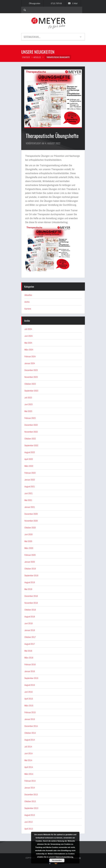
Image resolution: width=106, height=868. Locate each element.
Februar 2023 (30, 418)
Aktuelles (37, 57)
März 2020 (29, 548)
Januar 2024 (30, 363)
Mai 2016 (28, 651)
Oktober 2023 (30, 384)
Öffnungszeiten (34, 3)
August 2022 (30, 452)
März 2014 (29, 774)
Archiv (27, 302)
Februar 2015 (30, 712)
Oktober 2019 (30, 569)
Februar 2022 (30, 473)
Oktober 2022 (30, 439)
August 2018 (30, 617)
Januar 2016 (30, 671)
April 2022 (29, 459)
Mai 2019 (28, 589)
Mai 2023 (28, 411)
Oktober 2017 (30, 637)
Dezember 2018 (31, 596)
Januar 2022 (30, 480)
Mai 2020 (28, 541)
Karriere (28, 309)
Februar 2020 (30, 555)
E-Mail (75, 3)
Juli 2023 (28, 397)
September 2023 (31, 391)
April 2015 (29, 699)
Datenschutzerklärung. (65, 857)
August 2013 (30, 815)
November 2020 (31, 521)
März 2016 (29, 658)
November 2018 (31, 603)
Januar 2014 (30, 788)
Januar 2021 (30, 507)
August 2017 (30, 644)
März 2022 (29, 466)
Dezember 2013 (31, 794)
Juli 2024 (28, 329)
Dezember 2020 (31, 514)
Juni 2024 (29, 336)
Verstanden (57, 860)
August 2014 (30, 740)
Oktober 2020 (30, 528)
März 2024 (29, 350)
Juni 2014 (29, 753)
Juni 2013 (29, 822)
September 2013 (31, 808)
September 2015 (31, 678)
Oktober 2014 (30, 733)
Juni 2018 (29, 623)
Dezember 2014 (31, 726)
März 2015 (29, 705)
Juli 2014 (28, 747)
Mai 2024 (28, 343)
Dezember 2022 (31, 425)
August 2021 (30, 486)
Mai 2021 (28, 500)
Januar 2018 (30, 630)
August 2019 (30, 582)
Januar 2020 (30, 562)
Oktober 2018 (30, 610)
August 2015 (30, 685)
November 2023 (31, 377)
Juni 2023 (29, 404)
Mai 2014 (28, 760)
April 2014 (29, 767)
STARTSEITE (26, 57)
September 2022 (31, 445)
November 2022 (31, 432)
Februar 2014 (30, 781)
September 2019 (31, 575)
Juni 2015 (29, 692)
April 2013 (29, 829)
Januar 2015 (30, 719)
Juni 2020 (29, 534)
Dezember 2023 (31, 370)
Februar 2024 (30, 356)
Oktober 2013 (30, 801)
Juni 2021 (29, 493)
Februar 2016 (30, 664)
